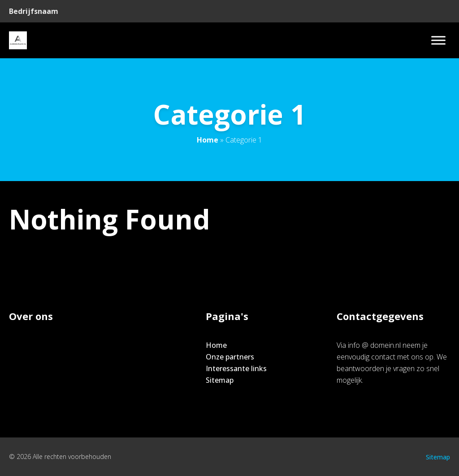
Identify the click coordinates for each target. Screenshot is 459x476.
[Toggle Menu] (438, 40)
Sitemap (220, 380)
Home (208, 140)
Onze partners (230, 357)
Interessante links (236, 368)
